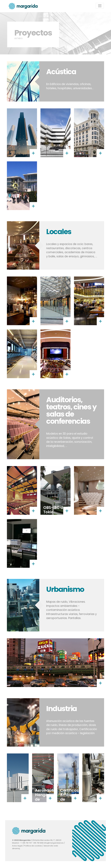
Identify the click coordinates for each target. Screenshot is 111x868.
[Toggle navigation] (100, 6)
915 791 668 (38, 843)
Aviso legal (17, 846)
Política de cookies (33, 846)
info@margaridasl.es (54, 843)
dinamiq (16, 848)
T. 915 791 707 (26, 843)
